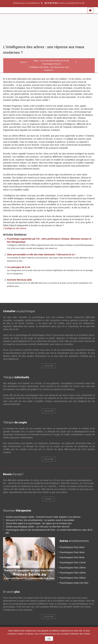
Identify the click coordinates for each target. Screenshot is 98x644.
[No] (94, 636)
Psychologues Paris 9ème (72, 557)
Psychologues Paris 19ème (73, 573)
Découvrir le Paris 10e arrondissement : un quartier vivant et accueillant (40, 520)
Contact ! (49, 499)
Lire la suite (49, 366)
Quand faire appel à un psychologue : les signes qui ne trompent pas (39, 523)
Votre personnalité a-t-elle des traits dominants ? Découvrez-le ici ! (41, 255)
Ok (49, 639)
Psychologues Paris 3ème (72, 552)
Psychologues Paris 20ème (73, 578)
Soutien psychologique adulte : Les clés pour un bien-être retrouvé (38, 527)
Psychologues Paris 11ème (73, 562)
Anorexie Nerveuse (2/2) (19, 280)
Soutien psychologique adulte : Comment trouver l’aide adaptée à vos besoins (43, 517)
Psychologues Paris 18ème (73, 568)
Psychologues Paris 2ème (72, 547)
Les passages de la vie (19, 267)
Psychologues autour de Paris (74, 583)
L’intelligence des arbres (15, 228)
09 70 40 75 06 (49, 3)
